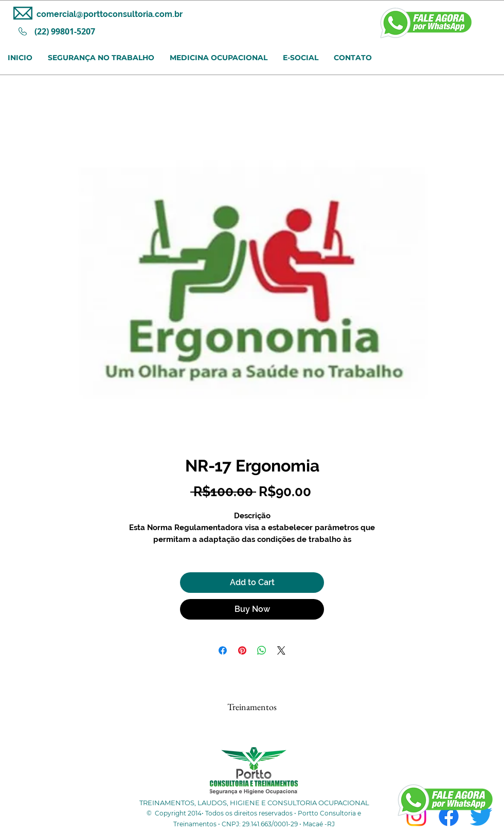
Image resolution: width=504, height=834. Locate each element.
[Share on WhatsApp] (262, 650)
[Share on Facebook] (223, 650)
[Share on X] (281, 650)
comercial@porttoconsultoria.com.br (110, 14)
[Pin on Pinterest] (242, 650)
